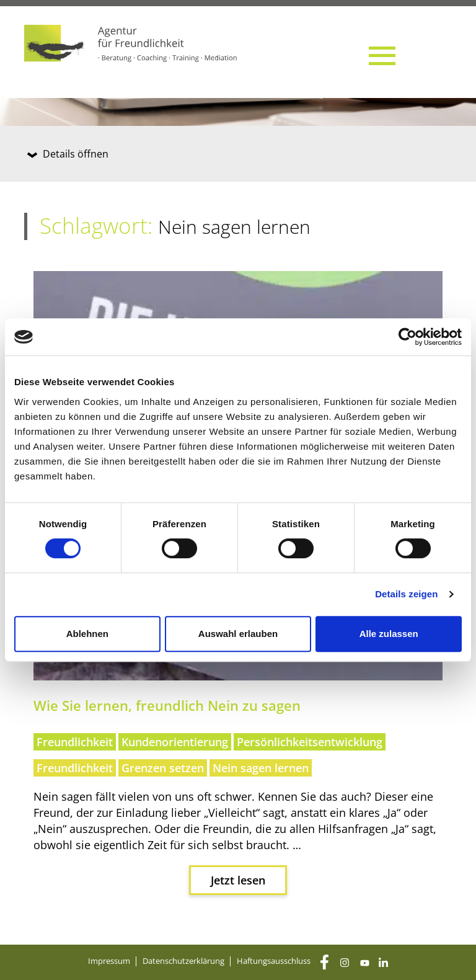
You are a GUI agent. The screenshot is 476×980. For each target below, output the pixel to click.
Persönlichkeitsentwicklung (310, 742)
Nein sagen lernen (261, 768)
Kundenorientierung (175, 742)
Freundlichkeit (75, 742)
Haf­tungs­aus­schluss (274, 961)
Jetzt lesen (238, 880)
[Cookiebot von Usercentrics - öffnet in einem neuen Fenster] (408, 337)
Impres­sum (109, 961)
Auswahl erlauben (238, 634)
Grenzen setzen (163, 768)
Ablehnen (87, 634)
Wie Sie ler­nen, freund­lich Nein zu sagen (167, 705)
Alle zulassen (389, 634)
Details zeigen (406, 594)
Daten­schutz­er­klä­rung (183, 961)
